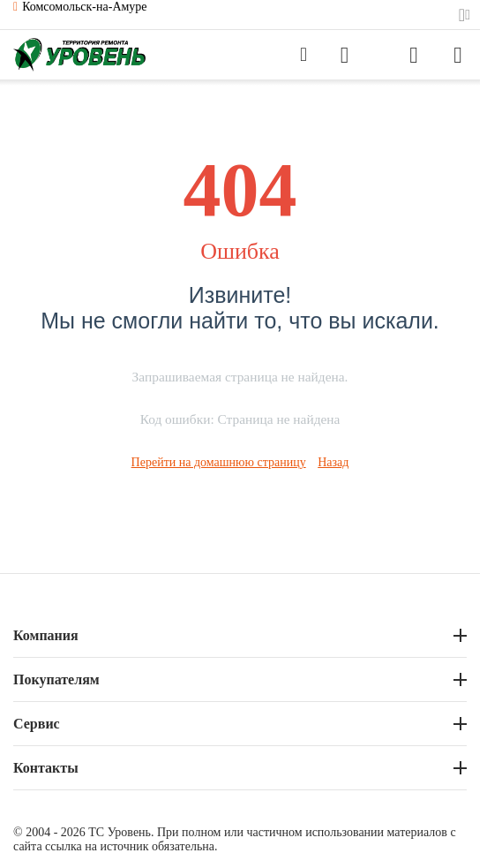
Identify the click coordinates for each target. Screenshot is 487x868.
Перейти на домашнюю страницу (219, 462)
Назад (333, 462)
